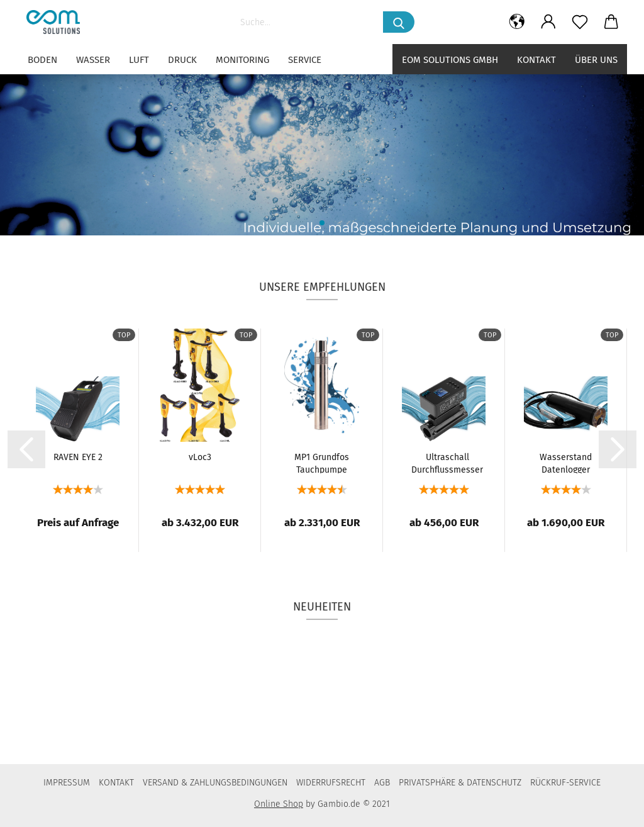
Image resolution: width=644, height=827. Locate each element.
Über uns (596, 60)
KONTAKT (116, 783)
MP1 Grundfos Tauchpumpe (322, 463)
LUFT (139, 60)
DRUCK (182, 60)
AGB (382, 783)
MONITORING (242, 60)
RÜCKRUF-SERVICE (565, 783)
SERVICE (305, 60)
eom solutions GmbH (450, 60)
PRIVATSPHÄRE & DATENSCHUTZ (460, 783)
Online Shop (279, 804)
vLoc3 (200, 457)
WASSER (93, 60)
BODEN (42, 60)
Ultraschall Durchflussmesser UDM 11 (447, 463)
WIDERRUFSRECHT (331, 783)
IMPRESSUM (67, 783)
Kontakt (536, 60)
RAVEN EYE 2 (78, 457)
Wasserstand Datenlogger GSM (566, 463)
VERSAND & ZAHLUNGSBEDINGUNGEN (215, 783)
